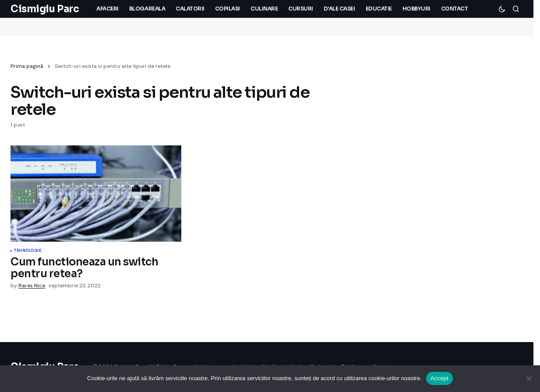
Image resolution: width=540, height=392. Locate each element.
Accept (439, 378)
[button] (502, 9)
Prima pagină (27, 66)
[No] (529, 378)
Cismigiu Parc (45, 9)
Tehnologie (27, 251)
